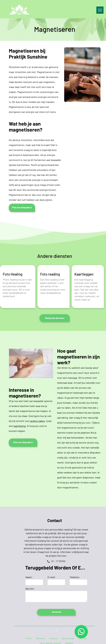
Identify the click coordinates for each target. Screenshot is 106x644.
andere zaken (37, 421)
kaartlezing (20, 426)
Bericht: (30, 589)
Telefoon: (75, 577)
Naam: (29, 577)
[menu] (100, 10)
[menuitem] (29, 638)
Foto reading (50, 274)
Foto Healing (13, 274)
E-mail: (52, 577)
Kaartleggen (84, 274)
